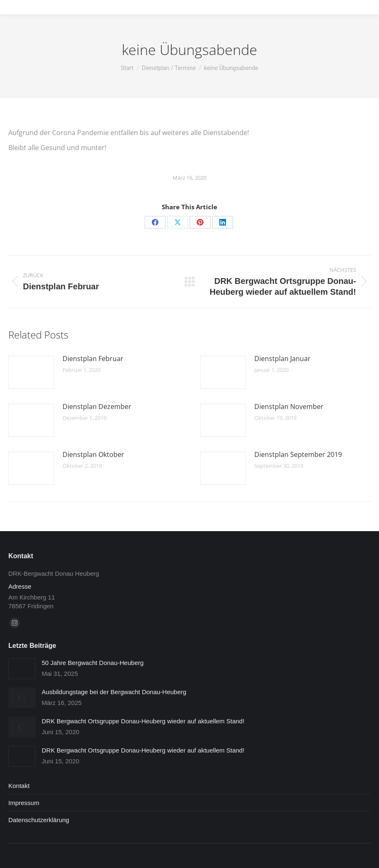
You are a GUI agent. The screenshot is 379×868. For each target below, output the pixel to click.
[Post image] (31, 372)
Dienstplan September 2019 (298, 454)
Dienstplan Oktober (93, 454)
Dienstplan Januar (282, 359)
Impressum (24, 803)
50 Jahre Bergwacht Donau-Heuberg (93, 663)
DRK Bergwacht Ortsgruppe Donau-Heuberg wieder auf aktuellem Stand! (143, 721)
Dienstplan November (289, 406)
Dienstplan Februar (93, 359)
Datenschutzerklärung (39, 820)
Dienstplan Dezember (97, 406)
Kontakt (19, 786)
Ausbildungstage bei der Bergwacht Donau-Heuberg (114, 692)
